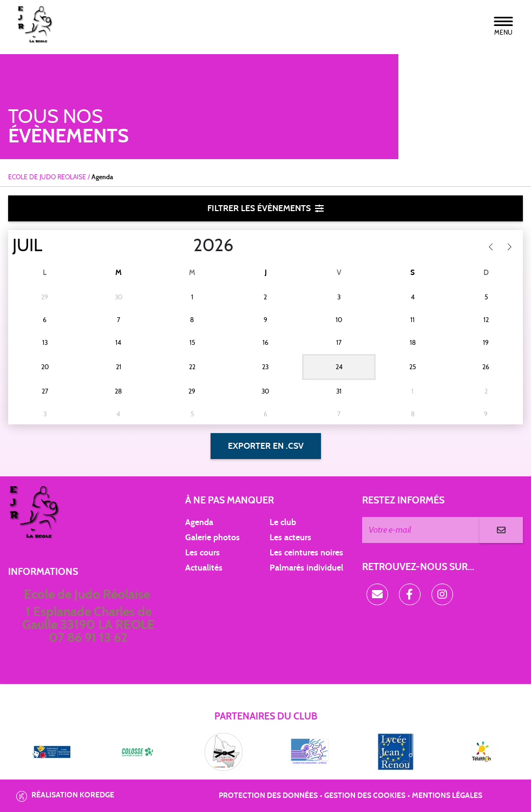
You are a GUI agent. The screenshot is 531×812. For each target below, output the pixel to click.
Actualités (204, 568)
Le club (283, 522)
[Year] (185, 246)
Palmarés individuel (306, 568)
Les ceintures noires (306, 553)
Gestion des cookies (365, 796)
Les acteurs (290, 538)
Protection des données (268, 796)
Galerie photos (212, 538)
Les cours (202, 553)
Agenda (199, 522)
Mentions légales (447, 796)
